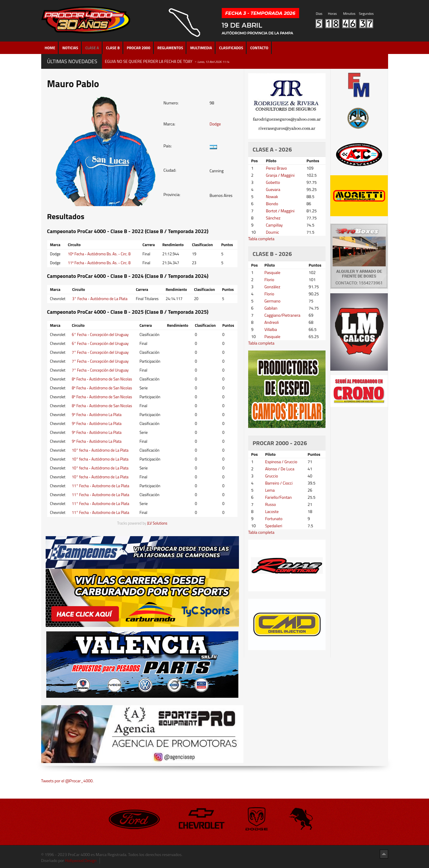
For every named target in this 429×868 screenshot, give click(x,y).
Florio (269, 279)
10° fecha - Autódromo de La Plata (100, 450)
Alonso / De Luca (280, 469)
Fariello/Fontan (278, 497)
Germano (272, 301)
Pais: (168, 146)
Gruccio (271, 476)
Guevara (273, 189)
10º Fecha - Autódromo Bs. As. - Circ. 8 (99, 254)
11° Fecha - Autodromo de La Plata (100, 486)
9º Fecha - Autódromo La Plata (97, 415)
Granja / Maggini (280, 175)
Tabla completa (261, 239)
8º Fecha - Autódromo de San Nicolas (102, 379)
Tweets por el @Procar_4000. (67, 781)
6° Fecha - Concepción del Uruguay (100, 335)
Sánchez (273, 218)
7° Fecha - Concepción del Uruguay (100, 352)
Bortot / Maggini (280, 211)
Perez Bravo (276, 168)
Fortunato (274, 519)
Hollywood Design (81, 860)
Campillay (274, 225)
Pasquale (272, 272)
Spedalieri (274, 526)
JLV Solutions (157, 523)
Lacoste (272, 511)
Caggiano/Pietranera (282, 315)
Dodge (215, 124)
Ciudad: (170, 170)
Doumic (273, 232)
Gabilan (271, 308)
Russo (270, 504)
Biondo (272, 204)
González (272, 287)
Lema (270, 490)
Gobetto (273, 182)
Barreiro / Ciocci (279, 483)
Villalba (271, 329)
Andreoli (272, 322)
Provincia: (172, 195)
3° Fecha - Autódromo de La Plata (100, 299)
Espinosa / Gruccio (281, 462)
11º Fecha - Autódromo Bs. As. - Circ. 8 (99, 263)
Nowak (272, 196)
